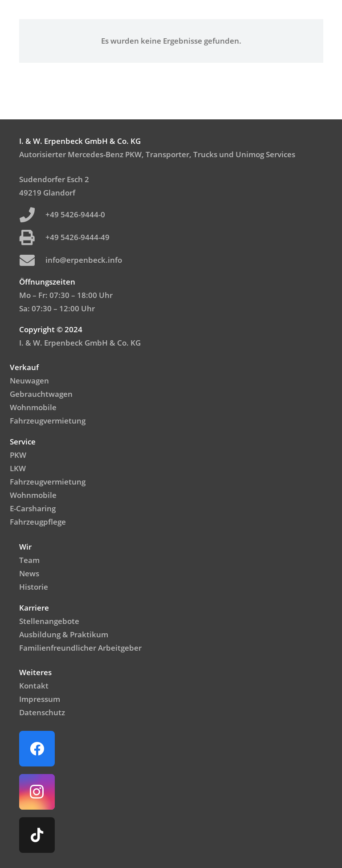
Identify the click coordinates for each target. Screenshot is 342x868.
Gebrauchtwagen (41, 394)
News (29, 573)
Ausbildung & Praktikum (64, 634)
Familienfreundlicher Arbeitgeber (80, 648)
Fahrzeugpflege (38, 522)
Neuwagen (29, 381)
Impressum (40, 699)
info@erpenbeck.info (84, 260)
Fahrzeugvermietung (48, 421)
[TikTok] (37, 835)
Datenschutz (42, 712)
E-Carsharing (33, 508)
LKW (18, 468)
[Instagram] (37, 792)
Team (29, 560)
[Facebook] (37, 749)
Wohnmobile (33, 407)
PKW (18, 455)
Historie (34, 587)
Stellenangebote (49, 621)
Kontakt (34, 686)
